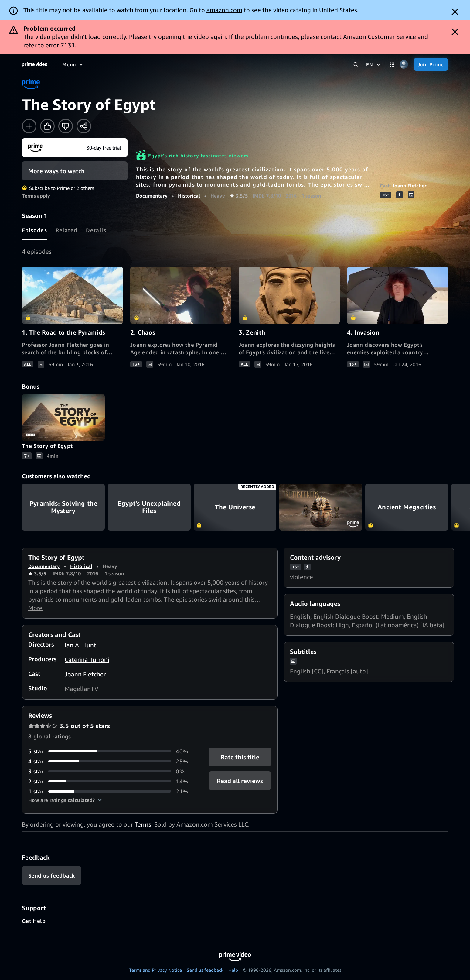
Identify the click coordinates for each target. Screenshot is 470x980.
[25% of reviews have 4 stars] (111, 761)
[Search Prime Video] (356, 65)
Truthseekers (321, 507)
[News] (170, 64)
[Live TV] (194, 64)
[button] (65, 800)
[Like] (47, 126)
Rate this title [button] (240, 757)
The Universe (235, 507)
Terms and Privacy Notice (155, 970)
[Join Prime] (431, 64)
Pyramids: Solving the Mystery (63, 507)
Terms (143, 824)
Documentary (152, 196)
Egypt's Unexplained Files (149, 507)
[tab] (34, 230)
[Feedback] (52, 875)
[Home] (35, 64)
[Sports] (147, 64)
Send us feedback (205, 970)
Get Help (34, 921)
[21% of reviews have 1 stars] (111, 791)
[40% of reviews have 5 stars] (111, 751)
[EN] (374, 64)
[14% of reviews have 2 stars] (111, 781)
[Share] (84, 126)
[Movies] (90, 64)
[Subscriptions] (233, 64)
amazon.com (224, 10)
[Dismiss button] (455, 12)
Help (233, 970)
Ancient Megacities (407, 507)
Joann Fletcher (409, 186)
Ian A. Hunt (80, 645)
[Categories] (392, 65)
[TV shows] (119, 64)
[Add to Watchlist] (29, 126)
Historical (189, 196)
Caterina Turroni (87, 660)
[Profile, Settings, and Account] (404, 65)
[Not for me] (66, 126)
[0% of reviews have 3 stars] (111, 771)
